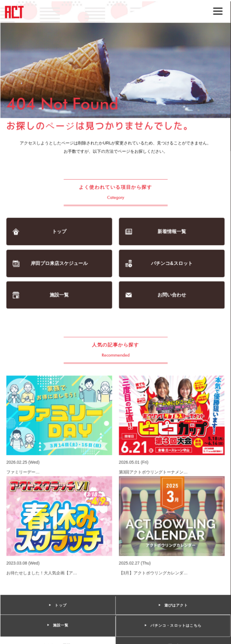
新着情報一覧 (172, 232)
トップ (60, 232)
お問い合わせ (172, 295)
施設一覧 (59, 295)
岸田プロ (59, 264)
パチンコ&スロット (171, 264)
